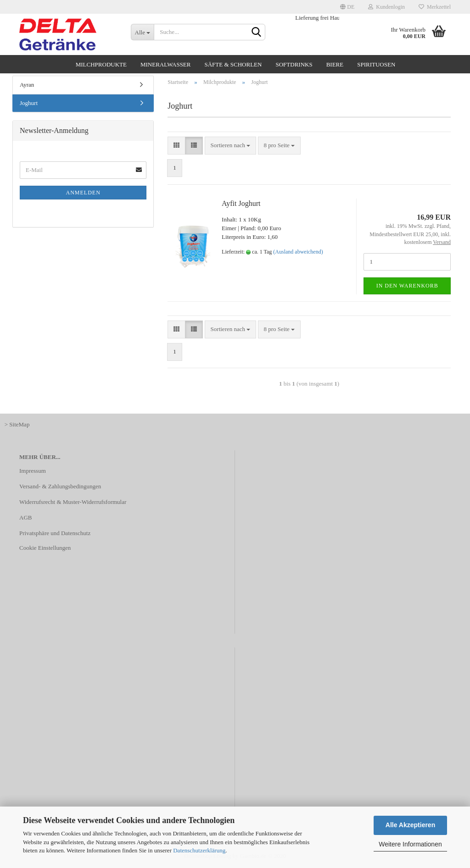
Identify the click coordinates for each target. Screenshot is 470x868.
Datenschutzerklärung (199, 850)
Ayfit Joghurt (241, 203)
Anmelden (83, 193)
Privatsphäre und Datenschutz (55, 533)
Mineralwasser (166, 64)
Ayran (27, 85)
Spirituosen (376, 64)
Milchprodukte (101, 64)
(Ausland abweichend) (298, 252)
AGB (25, 517)
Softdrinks (294, 64)
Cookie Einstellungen (45, 548)
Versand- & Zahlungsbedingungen (60, 486)
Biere (335, 64)
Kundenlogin (386, 7)
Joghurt (29, 103)
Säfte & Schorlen (233, 64)
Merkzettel (435, 7)
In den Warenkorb (407, 286)
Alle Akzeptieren (410, 825)
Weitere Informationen (410, 844)
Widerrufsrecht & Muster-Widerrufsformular (73, 502)
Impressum (33, 471)
